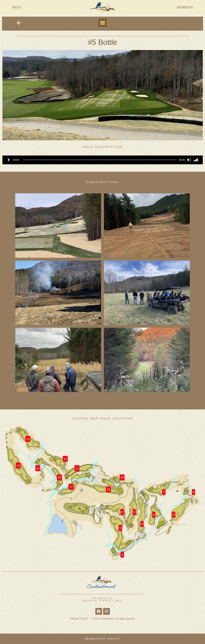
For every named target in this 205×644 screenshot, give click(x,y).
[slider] (100, 160)
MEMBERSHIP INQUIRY (103, 639)
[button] (103, 23)
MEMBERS (185, 7)
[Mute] (189, 160)
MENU (17, 7)
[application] (103, 160)
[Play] (9, 160)
